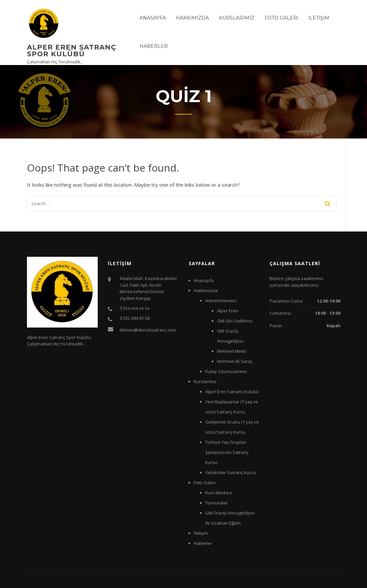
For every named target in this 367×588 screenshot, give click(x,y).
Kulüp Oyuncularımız (226, 371)
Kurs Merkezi (219, 493)
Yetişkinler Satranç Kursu (231, 472)
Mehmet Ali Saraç (235, 361)
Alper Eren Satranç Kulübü (232, 392)
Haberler (154, 46)
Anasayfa (153, 18)
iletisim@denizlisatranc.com (148, 330)
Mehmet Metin (232, 351)
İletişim (319, 18)
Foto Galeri (281, 18)
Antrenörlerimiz (221, 301)
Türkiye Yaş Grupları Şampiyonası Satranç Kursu (227, 452)
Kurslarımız (237, 18)
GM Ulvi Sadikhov (235, 321)
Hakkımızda (192, 18)
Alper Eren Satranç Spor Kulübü (72, 51)
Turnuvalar (217, 503)
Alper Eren (228, 311)
